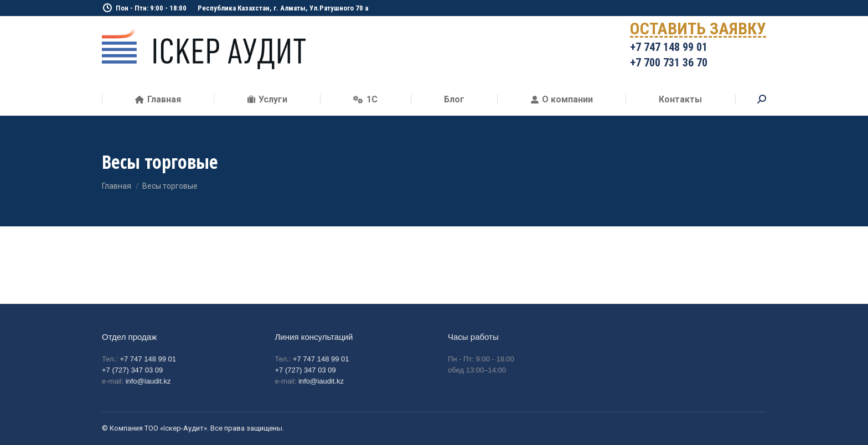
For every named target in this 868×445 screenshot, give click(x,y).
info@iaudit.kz (148, 381)
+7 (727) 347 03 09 (132, 370)
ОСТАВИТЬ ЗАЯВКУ (698, 31)
